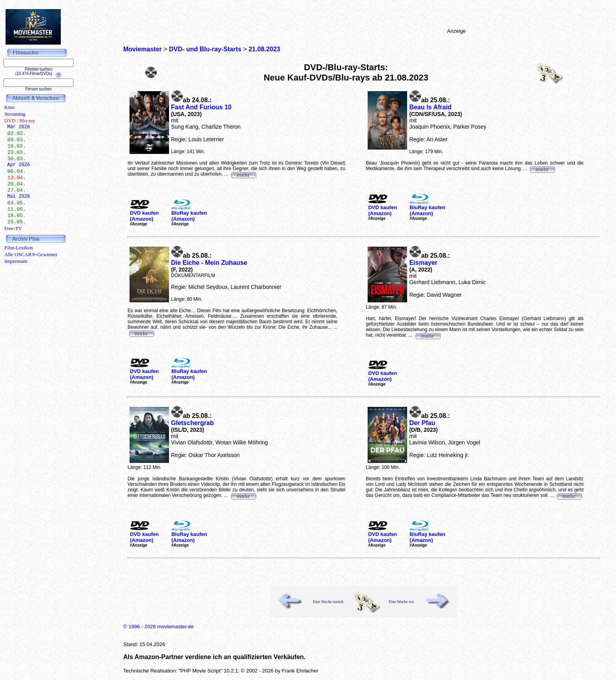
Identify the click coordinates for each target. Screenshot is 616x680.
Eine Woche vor (401, 602)
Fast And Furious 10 (201, 107)
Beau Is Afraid (430, 107)
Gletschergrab (192, 423)
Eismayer (423, 263)
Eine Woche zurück (328, 602)
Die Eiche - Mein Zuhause (209, 263)
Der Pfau (422, 423)
